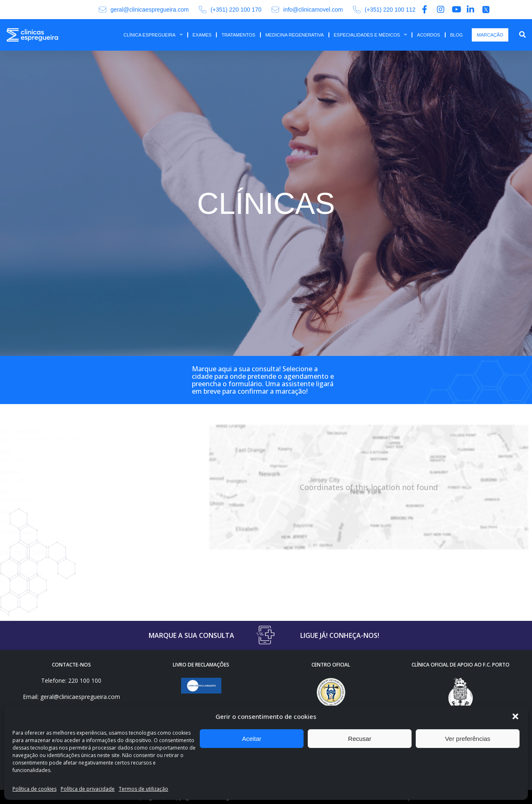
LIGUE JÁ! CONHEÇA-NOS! (340, 635)
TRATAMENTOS (238, 35)
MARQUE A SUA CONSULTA (191, 635)
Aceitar (252, 739)
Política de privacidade (88, 789)
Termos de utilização (143, 789)
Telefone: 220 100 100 (71, 680)
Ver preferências (467, 739)
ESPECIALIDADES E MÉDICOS (371, 35)
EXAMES (202, 35)
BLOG (457, 35)
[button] (515, 716)
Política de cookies (34, 789)
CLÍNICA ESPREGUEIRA (153, 35)
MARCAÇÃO (490, 35)
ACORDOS (429, 35)
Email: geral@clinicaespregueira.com (71, 697)
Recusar (360, 739)
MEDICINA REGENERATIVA (295, 35)
